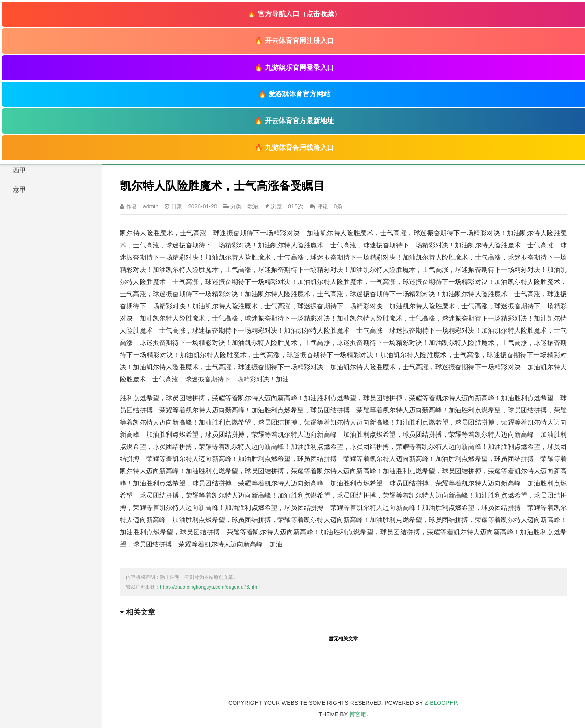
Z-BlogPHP (441, 703)
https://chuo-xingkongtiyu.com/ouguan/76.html (210, 587)
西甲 (19, 170)
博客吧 (358, 714)
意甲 (19, 190)
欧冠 (253, 206)
